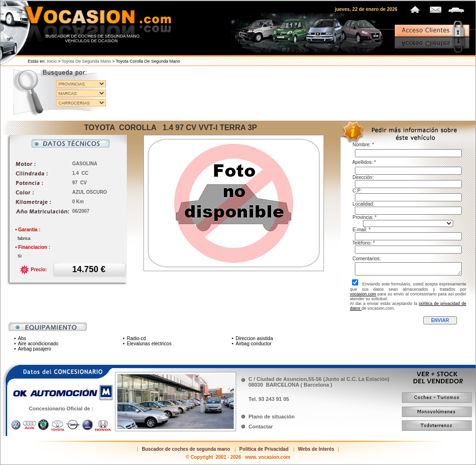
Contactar (261, 427)
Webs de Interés (316, 449)
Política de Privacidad (264, 449)
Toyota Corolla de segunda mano (148, 61)
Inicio (52, 61)
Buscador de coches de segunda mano (186, 449)
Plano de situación (271, 417)
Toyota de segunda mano (86, 61)
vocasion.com (363, 294)
